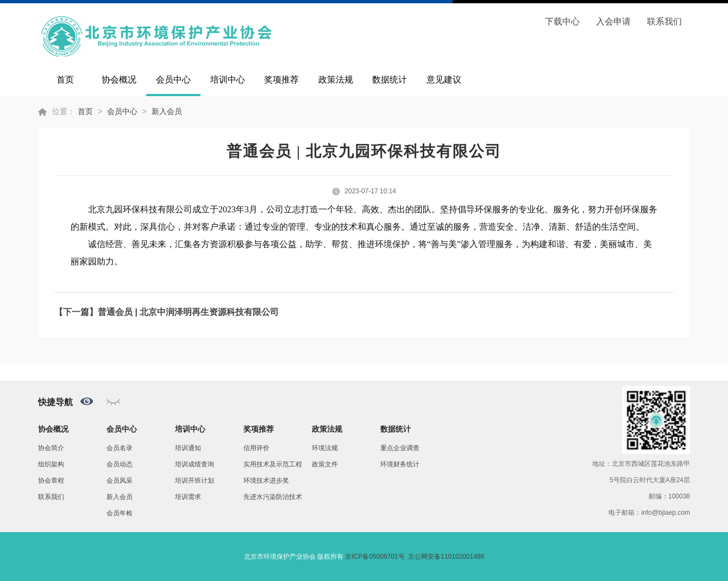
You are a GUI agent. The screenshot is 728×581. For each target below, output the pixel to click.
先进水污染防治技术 (273, 497)
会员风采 (120, 481)
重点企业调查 (400, 448)
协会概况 (119, 80)
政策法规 (336, 80)
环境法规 (325, 448)
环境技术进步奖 (266, 481)
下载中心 (562, 21)
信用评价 (256, 448)
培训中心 (228, 80)
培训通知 (188, 448)
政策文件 (325, 464)
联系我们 (664, 21)
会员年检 (120, 513)
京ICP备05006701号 (375, 557)
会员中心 (173, 80)
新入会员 (167, 111)
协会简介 (51, 448)
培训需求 (188, 497)
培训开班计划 (194, 481)
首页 (65, 80)
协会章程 (51, 481)
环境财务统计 (400, 464)
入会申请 (613, 21)
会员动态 (120, 464)
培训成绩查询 (194, 464)
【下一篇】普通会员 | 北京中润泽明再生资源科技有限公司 (167, 312)
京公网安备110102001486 (446, 557)
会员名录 (120, 448)
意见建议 (444, 80)
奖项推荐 (281, 80)
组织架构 (51, 464)
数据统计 (390, 80)
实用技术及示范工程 (273, 464)
